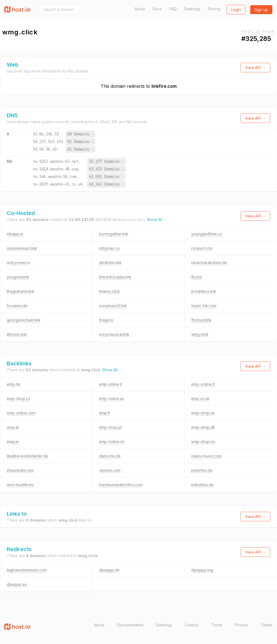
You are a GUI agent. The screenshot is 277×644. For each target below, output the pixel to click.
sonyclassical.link (114, 334)
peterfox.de (202, 470)
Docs (157, 9)
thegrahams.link (21, 291)
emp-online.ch (112, 442)
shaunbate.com (20, 470)
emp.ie (13, 442)
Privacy (241, 625)
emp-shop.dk (203, 427)
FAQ (173, 9)
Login (236, 10)
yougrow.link (18, 277)
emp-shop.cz (19, 399)
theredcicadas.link (115, 277)
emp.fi (104, 413)
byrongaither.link (114, 234)
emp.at (13, 427)
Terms (217, 625)
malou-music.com (206, 456)
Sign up (261, 10)
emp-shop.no (203, 442)
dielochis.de (110, 456)
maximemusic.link (22, 248)
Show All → (157, 219)
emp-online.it (111, 384)
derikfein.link (110, 263)
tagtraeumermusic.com (27, 570)
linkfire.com (164, 86)
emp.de (14, 384)
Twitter (267, 625)
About (140, 9)
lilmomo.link (17, 334)
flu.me (197, 277)
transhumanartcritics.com (121, 485)
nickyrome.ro (18, 263)
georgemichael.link (24, 320)
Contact (192, 625)
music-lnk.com (204, 306)
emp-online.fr (203, 384)
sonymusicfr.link (113, 306)
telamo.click (109, 291)
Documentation (130, 625)
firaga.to (106, 320)
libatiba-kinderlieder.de (27, 456)
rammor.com (110, 470)
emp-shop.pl (110, 427)
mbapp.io (15, 234)
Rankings (192, 9)
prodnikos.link (204, 291)
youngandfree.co (207, 234)
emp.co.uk (200, 399)
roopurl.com (202, 248)
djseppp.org (202, 570)
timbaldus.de (202, 485)
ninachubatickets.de (209, 263)
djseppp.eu (17, 584)
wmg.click (200, 334)
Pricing (214, 9)
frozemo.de (17, 306)
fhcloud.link (201, 320)
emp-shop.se (203, 413)
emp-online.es (112, 399)
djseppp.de (109, 570)
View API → (255, 68)
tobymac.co (109, 248)
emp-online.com (21, 413)
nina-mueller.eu (20, 485)
